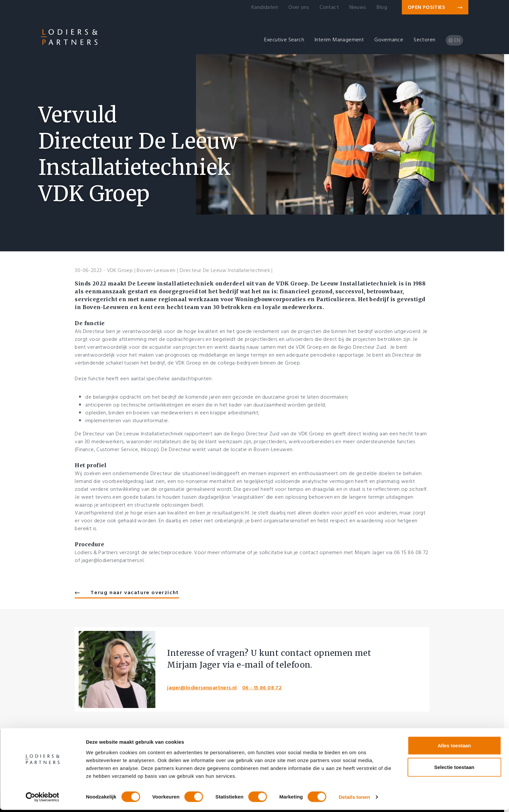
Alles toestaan (454, 748)
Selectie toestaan (454, 769)
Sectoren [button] (424, 40)
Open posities (435, 7)
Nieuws (358, 7)
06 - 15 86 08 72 (262, 688)
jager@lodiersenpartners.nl (202, 688)
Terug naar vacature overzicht (127, 593)
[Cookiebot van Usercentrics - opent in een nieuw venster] (42, 799)
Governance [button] (389, 40)
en (454, 40)
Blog (382, 7)
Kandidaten (265, 7)
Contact (329, 7)
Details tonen (354, 799)
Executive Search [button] (284, 40)
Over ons (299, 7)
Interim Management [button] (339, 40)
